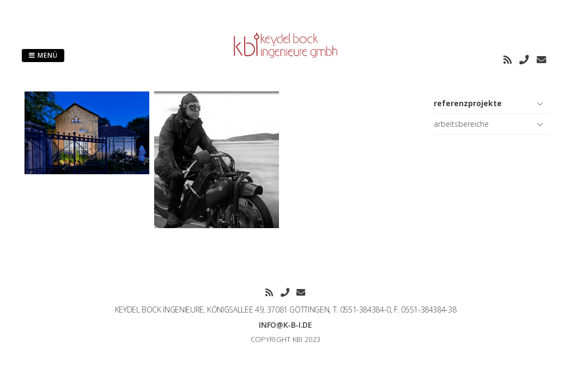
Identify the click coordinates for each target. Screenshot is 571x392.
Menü (43, 55)
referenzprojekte (468, 103)
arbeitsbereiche (461, 124)
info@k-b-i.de (285, 325)
